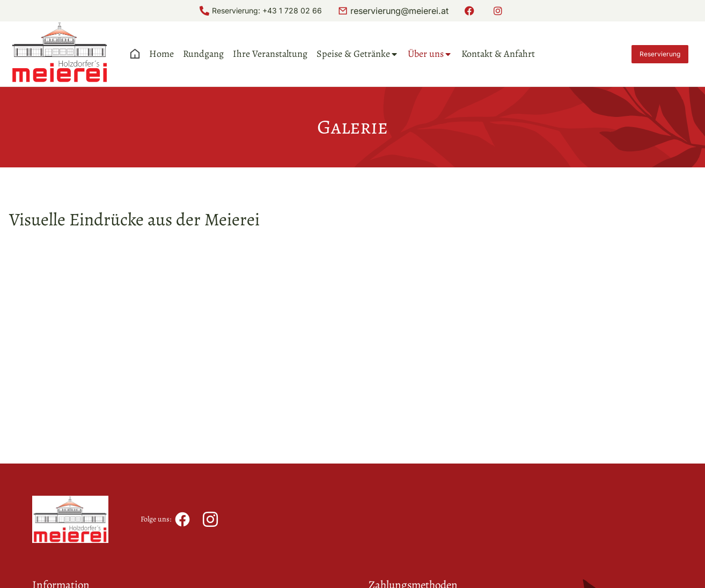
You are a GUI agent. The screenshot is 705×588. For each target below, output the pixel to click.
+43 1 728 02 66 (292, 10)
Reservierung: (237, 10)
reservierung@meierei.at (399, 11)
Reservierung (660, 54)
